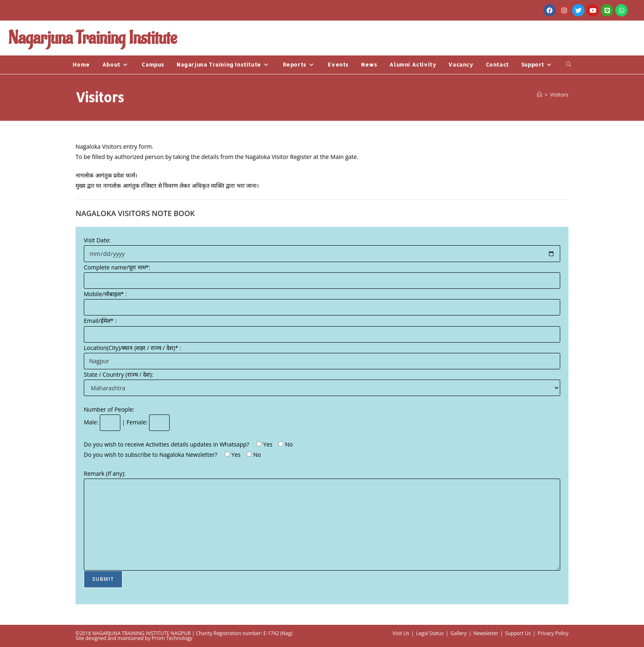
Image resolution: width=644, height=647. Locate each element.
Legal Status (430, 633)
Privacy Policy (553, 633)
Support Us (518, 633)
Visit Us (401, 633)
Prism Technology (172, 638)
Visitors (559, 94)
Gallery (459, 633)
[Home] (539, 94)
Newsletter (486, 633)
